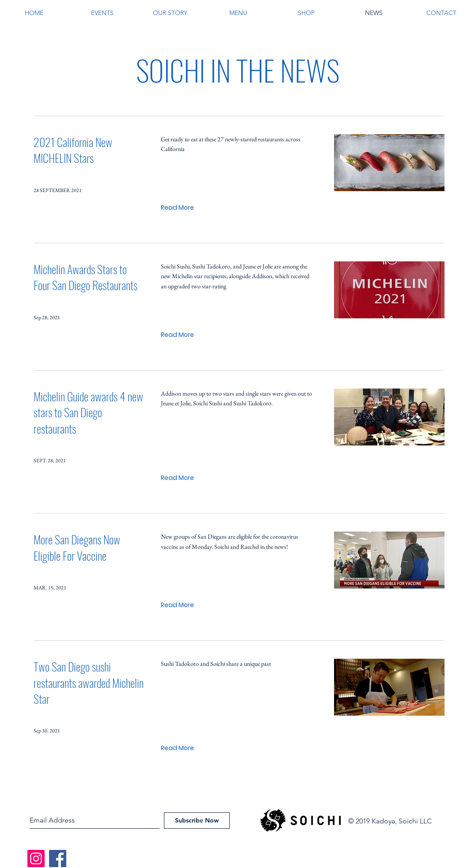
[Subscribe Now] (197, 821)
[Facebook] (58, 859)
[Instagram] (36, 859)
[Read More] (177, 208)
